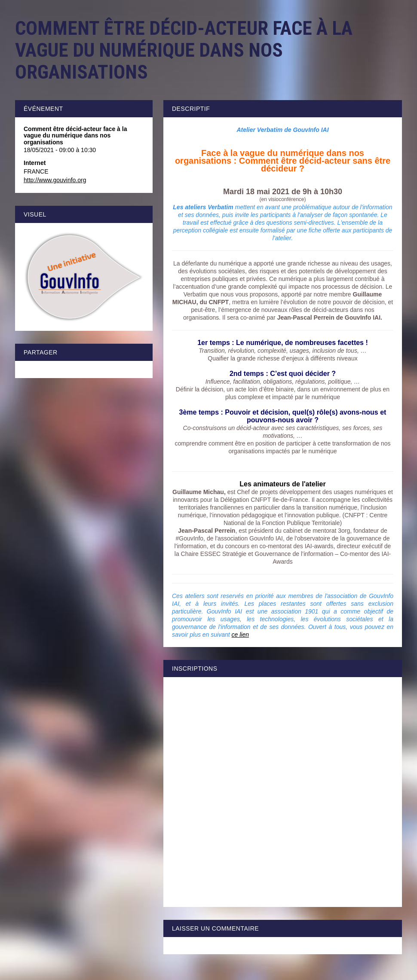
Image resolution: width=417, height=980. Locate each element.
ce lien (240, 635)
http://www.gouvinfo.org (55, 180)
